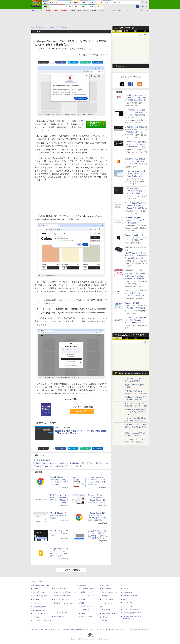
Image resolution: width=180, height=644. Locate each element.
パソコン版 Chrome (41, 460)
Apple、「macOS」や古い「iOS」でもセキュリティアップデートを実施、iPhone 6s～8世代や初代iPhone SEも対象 (136, 240)
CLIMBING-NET (86, 610)
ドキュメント (104, 10)
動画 (120, 10)
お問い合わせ (55, 629)
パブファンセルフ (129, 603)
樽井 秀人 (83, 55)
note (87, 62)
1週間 (135, 31)
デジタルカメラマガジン (41, 613)
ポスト (45, 62)
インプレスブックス (61, 613)
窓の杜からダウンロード (97, 124)
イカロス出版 (104, 585)
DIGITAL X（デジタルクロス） (64, 603)
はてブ (75, 62)
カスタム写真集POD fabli (132, 613)
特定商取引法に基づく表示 (141, 629)
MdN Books (106, 610)
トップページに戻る (71, 570)
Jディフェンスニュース (110, 592)
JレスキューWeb (108, 599)
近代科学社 (82, 613)
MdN (101, 607)
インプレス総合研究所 (41, 596)
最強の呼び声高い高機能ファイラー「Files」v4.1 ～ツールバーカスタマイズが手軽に (136, 161)
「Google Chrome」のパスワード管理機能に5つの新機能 (59, 515)
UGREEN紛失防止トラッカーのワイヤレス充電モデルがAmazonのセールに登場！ (136, 256)
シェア (62, 62)
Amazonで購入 (82, 411)
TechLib (105, 620)
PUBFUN (124, 599)
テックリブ (103, 617)
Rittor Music (83, 585)
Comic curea (128, 592)
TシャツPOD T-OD (88, 596)
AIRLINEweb (106, 589)
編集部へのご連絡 (82, 629)
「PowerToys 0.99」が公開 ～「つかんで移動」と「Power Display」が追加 (135, 174)
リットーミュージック (88, 589)
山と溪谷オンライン (88, 606)
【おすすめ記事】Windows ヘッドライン (133, 373)
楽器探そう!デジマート (88, 592)
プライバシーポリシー (98, 629)
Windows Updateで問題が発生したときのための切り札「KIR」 (136, 412)
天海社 (126, 589)
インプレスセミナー (61, 599)
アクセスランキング (126, 28)
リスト (52, 62)
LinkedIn (99, 62)
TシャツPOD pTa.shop (131, 609)
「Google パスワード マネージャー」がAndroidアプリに (59, 533)
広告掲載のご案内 (68, 629)
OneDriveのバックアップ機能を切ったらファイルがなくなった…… (136, 427)
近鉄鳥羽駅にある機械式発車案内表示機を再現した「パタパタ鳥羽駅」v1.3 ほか (136, 129)
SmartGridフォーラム (61, 589)
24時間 (126, 31)
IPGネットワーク (127, 606)
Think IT (36, 589)
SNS (114, 10)
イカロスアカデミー (109, 603)
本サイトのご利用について (39, 629)
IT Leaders (37, 599)
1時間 (117, 31)
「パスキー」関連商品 (82, 407)
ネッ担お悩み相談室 (40, 607)
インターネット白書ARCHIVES (44, 621)
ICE (122, 585)
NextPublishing (59, 617)
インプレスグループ (123, 629)
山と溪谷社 (82, 603)
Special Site (123, 66)
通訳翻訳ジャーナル (109, 596)
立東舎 (83, 599)
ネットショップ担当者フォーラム (65, 592)
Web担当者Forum (39, 592)
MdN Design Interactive (110, 613)
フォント (128, 10)
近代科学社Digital (87, 617)
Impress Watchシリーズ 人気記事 (132, 335)
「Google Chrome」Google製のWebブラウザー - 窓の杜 (57, 466)
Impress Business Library (62, 596)
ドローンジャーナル (40, 603)
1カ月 (144, 31)
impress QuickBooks (130, 596)
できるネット (38, 617)
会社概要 (111, 629)
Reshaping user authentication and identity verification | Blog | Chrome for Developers (71, 463)
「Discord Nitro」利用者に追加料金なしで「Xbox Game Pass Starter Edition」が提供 (136, 144)
